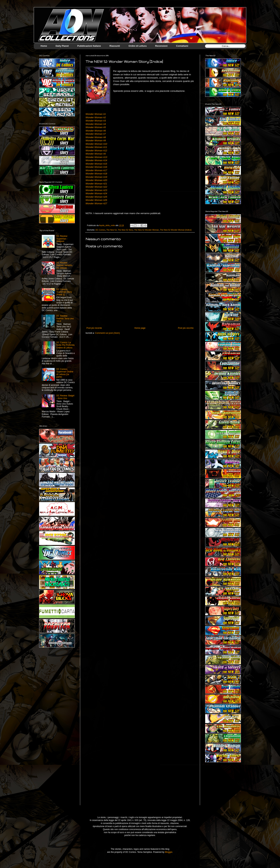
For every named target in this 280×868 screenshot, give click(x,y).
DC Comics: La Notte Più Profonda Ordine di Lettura (65, 345)
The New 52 (111, 230)
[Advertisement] (223, 786)
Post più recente (94, 328)
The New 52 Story (125, 230)
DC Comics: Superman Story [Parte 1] (64, 292)
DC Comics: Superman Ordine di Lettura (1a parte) (65, 373)
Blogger (169, 852)
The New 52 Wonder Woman (147, 230)
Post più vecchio (186, 328)
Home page (140, 328)
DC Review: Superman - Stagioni (62, 239)
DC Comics (100, 230)
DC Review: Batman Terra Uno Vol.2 (65, 318)
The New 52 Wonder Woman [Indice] (176, 230)
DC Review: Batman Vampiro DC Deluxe (64, 265)
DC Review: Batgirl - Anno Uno (65, 397)
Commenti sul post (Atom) (107, 333)
